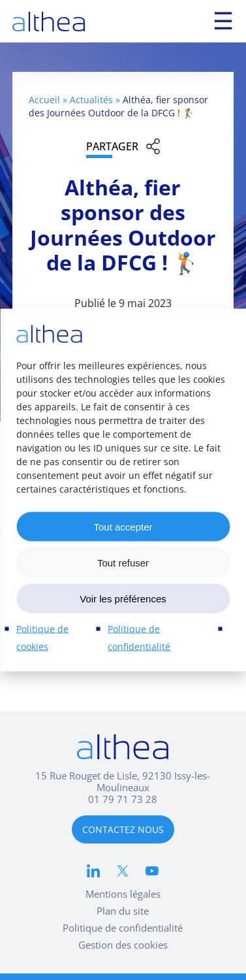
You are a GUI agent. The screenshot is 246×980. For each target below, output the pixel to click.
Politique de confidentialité (123, 928)
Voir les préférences (123, 598)
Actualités (91, 100)
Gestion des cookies (123, 945)
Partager (112, 146)
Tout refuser (123, 562)
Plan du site (123, 911)
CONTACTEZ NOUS (123, 829)
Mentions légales (123, 894)
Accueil (44, 100)
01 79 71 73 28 (123, 799)
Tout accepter (123, 526)
